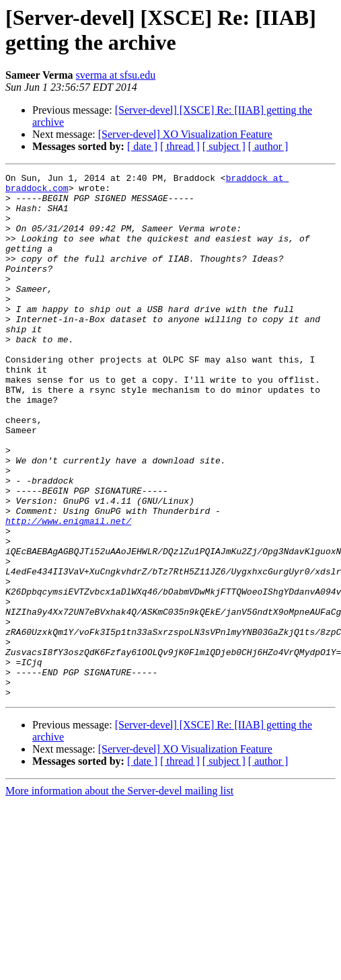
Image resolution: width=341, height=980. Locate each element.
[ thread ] (180, 146)
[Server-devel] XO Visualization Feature (185, 134)
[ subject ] (224, 146)
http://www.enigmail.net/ (68, 591)
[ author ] (268, 146)
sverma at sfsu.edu (116, 75)
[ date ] (142, 146)
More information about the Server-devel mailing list (119, 896)
